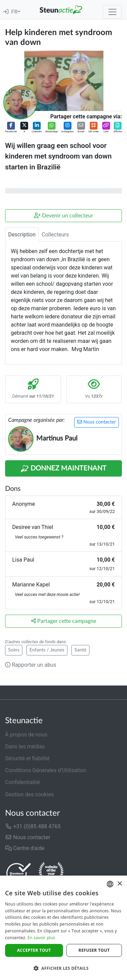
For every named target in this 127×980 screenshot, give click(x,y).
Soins (14, 650)
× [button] (119, 884)
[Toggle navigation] (112, 12)
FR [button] (14, 12)
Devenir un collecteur (63, 215)
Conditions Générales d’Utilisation (46, 770)
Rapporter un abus (31, 665)
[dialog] (63, 928)
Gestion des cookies (29, 794)
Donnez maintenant (63, 469)
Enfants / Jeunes (47, 650)
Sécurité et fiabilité (27, 758)
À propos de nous (26, 735)
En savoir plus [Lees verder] (41, 938)
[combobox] (110, 884)
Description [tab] (22, 235)
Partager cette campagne (64, 621)
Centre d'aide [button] (25, 848)
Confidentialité (23, 782)
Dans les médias (25, 746)
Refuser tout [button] (94, 950)
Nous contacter (97, 422)
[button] (11, 128)
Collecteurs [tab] (55, 235)
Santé (80, 650)
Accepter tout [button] (34, 950)
